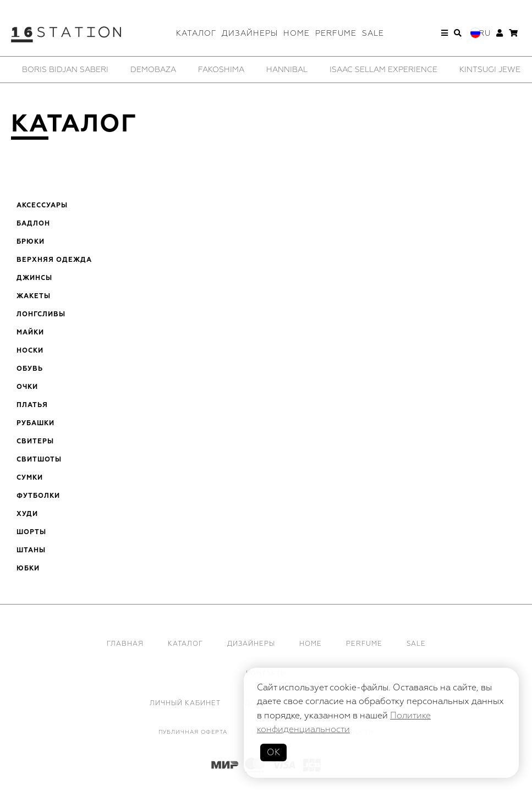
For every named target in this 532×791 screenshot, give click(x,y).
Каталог (196, 33)
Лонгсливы (41, 315)
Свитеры (35, 442)
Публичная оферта (193, 732)
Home (297, 33)
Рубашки (35, 424)
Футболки (38, 496)
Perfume (336, 33)
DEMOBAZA (153, 70)
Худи (27, 514)
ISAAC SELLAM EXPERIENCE (383, 70)
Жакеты (34, 296)
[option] (65, 70)
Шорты (31, 532)
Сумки (30, 478)
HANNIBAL (287, 70)
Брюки (31, 242)
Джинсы (34, 278)
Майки (30, 333)
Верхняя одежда (54, 260)
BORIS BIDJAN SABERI (65, 70)
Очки (27, 387)
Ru (485, 33)
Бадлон (33, 224)
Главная (125, 644)
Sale (373, 33)
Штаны (31, 551)
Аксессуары (42, 206)
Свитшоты (39, 460)
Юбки (28, 569)
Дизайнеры (250, 33)
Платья (32, 405)
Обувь (30, 369)
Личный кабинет (185, 703)
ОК (273, 752)
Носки (30, 351)
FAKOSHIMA (221, 70)
